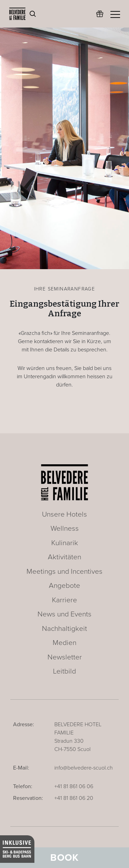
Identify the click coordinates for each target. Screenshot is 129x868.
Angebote (64, 586)
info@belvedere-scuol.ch (84, 768)
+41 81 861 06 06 (74, 786)
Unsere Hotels (64, 514)
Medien (64, 643)
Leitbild (64, 671)
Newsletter (65, 657)
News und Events (64, 614)
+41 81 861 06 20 (74, 798)
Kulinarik (65, 543)
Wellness (65, 528)
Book (64, 858)
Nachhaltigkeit (64, 629)
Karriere (64, 600)
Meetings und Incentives (64, 571)
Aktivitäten (64, 557)
